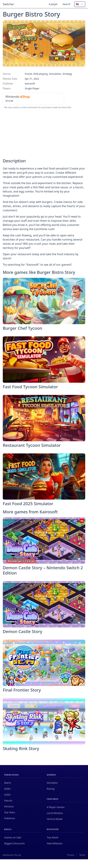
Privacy (71, 855)
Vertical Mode (55, 819)
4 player (53, 4)
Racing (51, 789)
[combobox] (80, 4)
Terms (82, 855)
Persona (9, 806)
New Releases (55, 843)
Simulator (52, 783)
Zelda (7, 789)
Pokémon (10, 818)
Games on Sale (13, 837)
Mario (7, 783)
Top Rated (53, 837)
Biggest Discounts (14, 843)
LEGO (7, 795)
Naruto (8, 801)
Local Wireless (55, 813)
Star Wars (10, 812)
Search (66, 4)
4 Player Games (56, 807)
